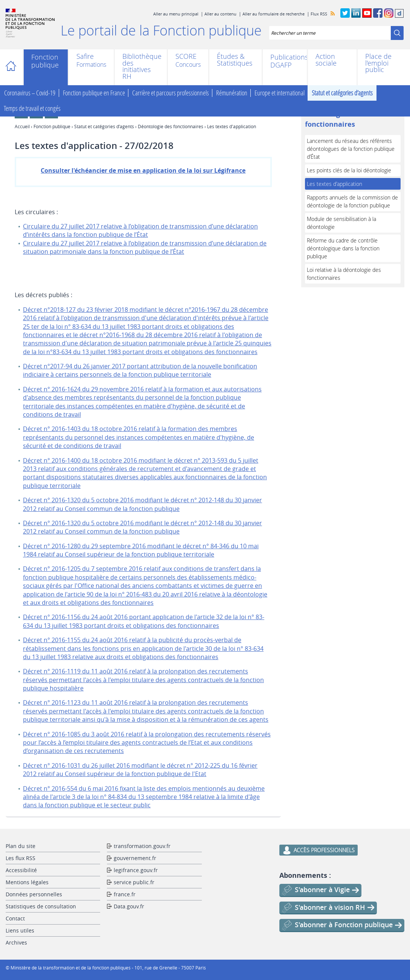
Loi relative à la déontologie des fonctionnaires (344, 274)
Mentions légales (27, 882)
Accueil (14, 67)
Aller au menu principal (176, 14)
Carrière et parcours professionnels (171, 93)
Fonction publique (45, 61)
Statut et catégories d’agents (342, 93)
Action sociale (326, 60)
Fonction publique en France (94, 93)
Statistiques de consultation (41, 906)
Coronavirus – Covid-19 (30, 93)
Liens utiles (20, 930)
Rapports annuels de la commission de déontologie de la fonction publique (352, 201)
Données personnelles (34, 894)
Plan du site (21, 846)
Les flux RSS (21, 858)
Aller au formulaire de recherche (274, 14)
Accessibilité (21, 870)
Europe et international (280, 93)
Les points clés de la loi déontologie (349, 170)
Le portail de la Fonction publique (161, 30)
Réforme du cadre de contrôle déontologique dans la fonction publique (343, 248)
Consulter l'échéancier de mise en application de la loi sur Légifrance (143, 170)
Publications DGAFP (285, 61)
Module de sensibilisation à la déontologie (341, 223)
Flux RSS (319, 14)
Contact (15, 918)
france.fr (125, 894)
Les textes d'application (335, 184)
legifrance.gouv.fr (136, 870)
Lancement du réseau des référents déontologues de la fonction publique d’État (351, 149)
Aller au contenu (220, 14)
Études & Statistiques (235, 60)
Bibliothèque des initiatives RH (141, 66)
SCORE (186, 57)
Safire (85, 57)
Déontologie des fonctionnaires (171, 126)
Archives (16, 942)
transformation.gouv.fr (142, 846)
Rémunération (232, 93)
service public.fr (134, 882)
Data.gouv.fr (129, 906)
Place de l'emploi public (378, 63)
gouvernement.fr (135, 858)
